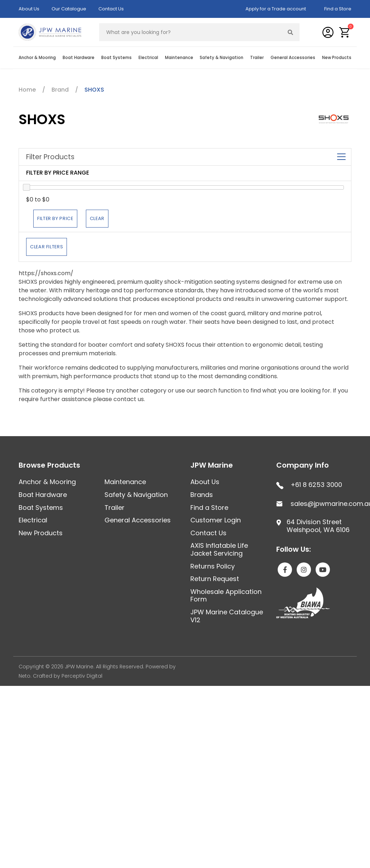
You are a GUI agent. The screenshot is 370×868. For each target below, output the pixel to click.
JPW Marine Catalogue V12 (227, 616)
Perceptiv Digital (82, 676)
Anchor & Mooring (37, 58)
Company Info (303, 465)
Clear (97, 218)
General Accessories (293, 58)
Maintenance (179, 58)
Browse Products (49, 465)
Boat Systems (116, 58)
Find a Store (338, 9)
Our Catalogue (69, 9)
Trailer (257, 58)
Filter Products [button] (185, 157)
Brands (202, 495)
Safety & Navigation (221, 58)
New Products (337, 58)
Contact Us (111, 9)
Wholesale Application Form (226, 596)
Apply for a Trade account (276, 9)
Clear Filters (47, 247)
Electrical (148, 58)
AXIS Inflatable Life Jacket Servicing (219, 549)
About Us (29, 9)
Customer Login (216, 520)
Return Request (215, 579)
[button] (345, 32)
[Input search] (191, 32)
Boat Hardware (79, 58)
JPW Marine (212, 465)
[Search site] (291, 32)
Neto (25, 676)
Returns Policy (213, 566)
